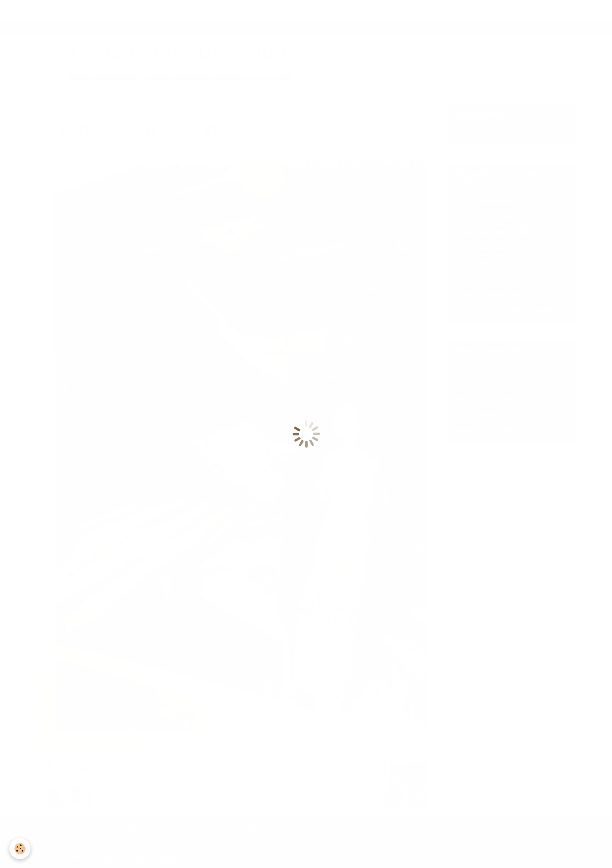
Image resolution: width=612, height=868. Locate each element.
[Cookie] (20, 849)
